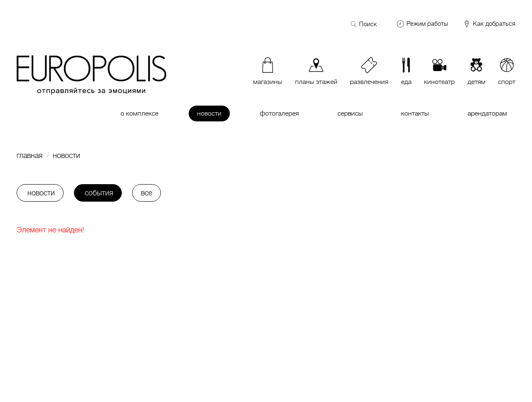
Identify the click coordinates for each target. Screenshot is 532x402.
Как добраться (489, 24)
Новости (66, 155)
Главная (30, 155)
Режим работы (427, 24)
